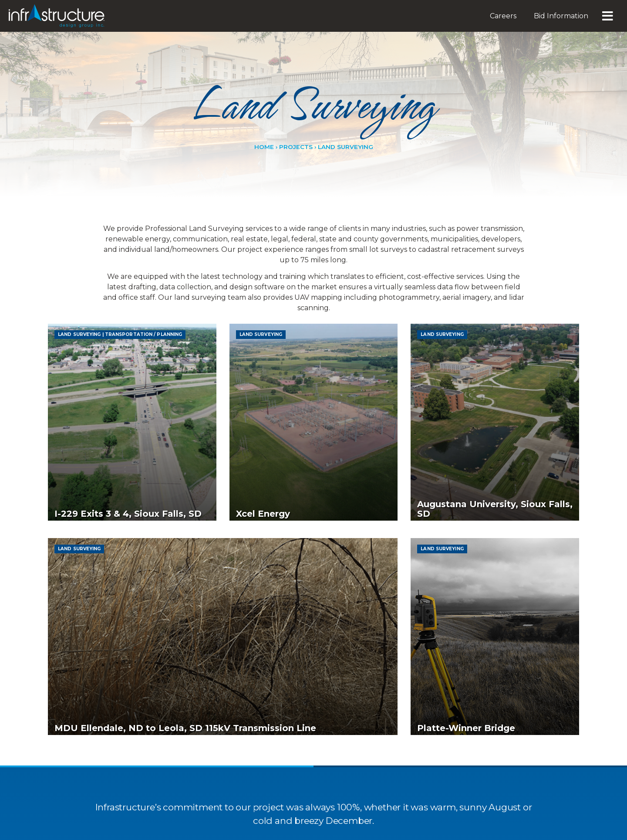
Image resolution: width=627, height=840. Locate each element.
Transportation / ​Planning (144, 335)
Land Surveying (79, 335)
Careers (503, 16)
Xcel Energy (263, 565)
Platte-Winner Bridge (466, 831)
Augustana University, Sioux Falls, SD (495, 560)
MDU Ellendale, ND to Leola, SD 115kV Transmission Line (185, 831)
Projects (296, 147)
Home (264, 147)
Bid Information (561, 16)
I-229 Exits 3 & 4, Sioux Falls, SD (128, 565)
